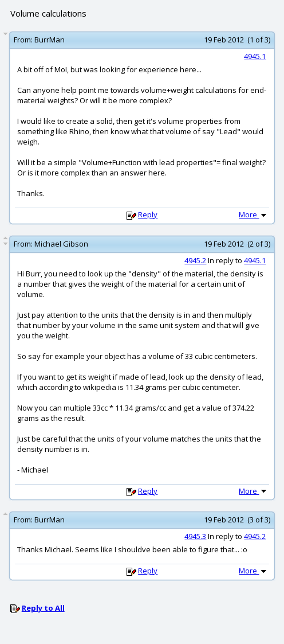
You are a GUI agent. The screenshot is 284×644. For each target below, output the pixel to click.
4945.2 (195, 260)
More (254, 214)
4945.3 (195, 536)
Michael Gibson (61, 244)
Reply (148, 214)
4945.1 (255, 56)
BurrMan (50, 40)
